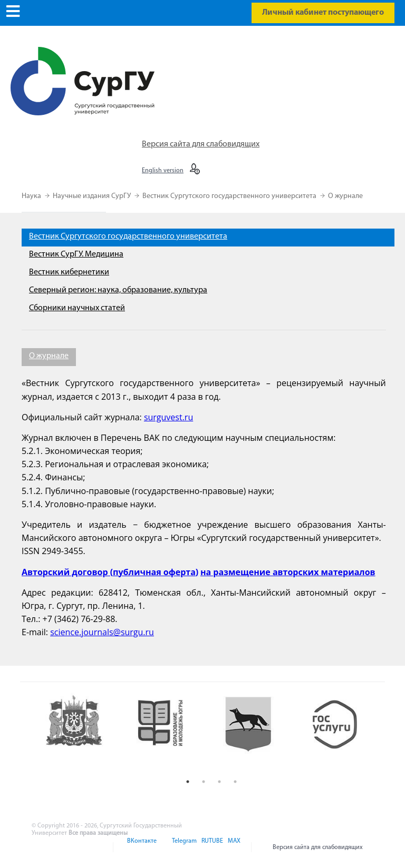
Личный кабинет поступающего (323, 13)
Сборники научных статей (77, 308)
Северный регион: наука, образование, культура (118, 290)
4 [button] (235, 782)
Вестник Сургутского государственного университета (230, 196)
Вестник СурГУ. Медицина (76, 254)
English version (163, 171)
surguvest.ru (168, 417)
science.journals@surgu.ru (102, 632)
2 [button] (204, 782)
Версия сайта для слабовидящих (201, 144)
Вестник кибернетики (69, 272)
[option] (82, 733)
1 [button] (188, 782)
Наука (32, 196)
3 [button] (219, 782)
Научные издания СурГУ (93, 196)
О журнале (345, 196)
